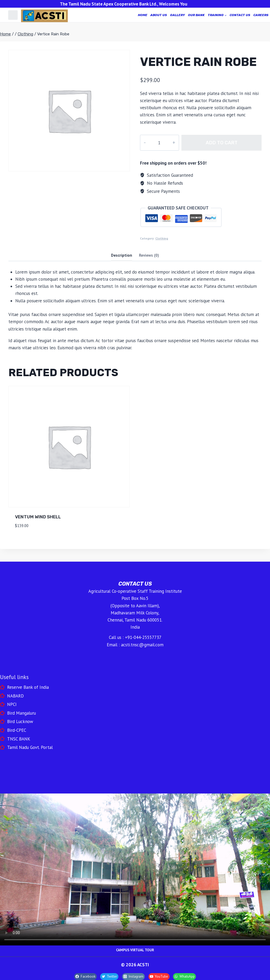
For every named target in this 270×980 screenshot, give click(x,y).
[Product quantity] (155, 143)
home (143, 15)
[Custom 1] (13, 15)
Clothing (162, 238)
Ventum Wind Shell (38, 517)
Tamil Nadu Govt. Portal (30, 747)
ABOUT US (159, 15)
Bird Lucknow (20, 721)
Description (122, 255)
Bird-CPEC (17, 730)
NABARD (15, 696)
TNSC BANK (19, 739)
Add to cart (217, 143)
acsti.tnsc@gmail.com (142, 645)
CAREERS (261, 15)
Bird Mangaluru (21, 713)
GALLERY (177, 15)
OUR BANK (196, 15)
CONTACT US (240, 15)
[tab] (122, 256)
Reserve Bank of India (28, 687)
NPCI (12, 704)
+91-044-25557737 (143, 637)
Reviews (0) (149, 255)
